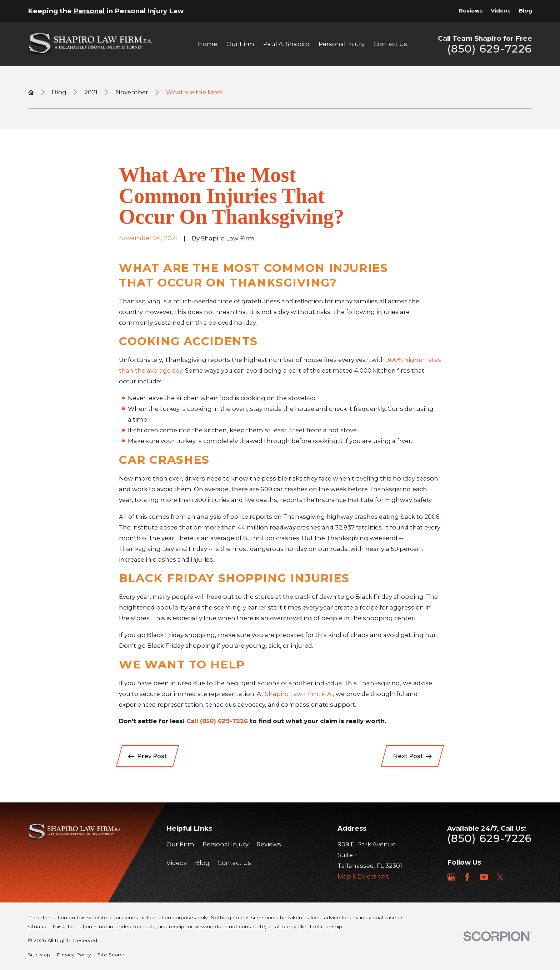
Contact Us (234, 863)
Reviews (471, 11)
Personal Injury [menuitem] (342, 44)
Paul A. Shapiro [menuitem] (286, 44)
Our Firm (180, 844)
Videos (501, 11)
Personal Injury (226, 844)
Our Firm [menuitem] (240, 44)
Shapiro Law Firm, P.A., (300, 694)
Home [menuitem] (207, 44)
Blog (526, 11)
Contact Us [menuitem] (390, 44)
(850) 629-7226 (490, 49)
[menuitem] (39, 955)
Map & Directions (363, 876)
